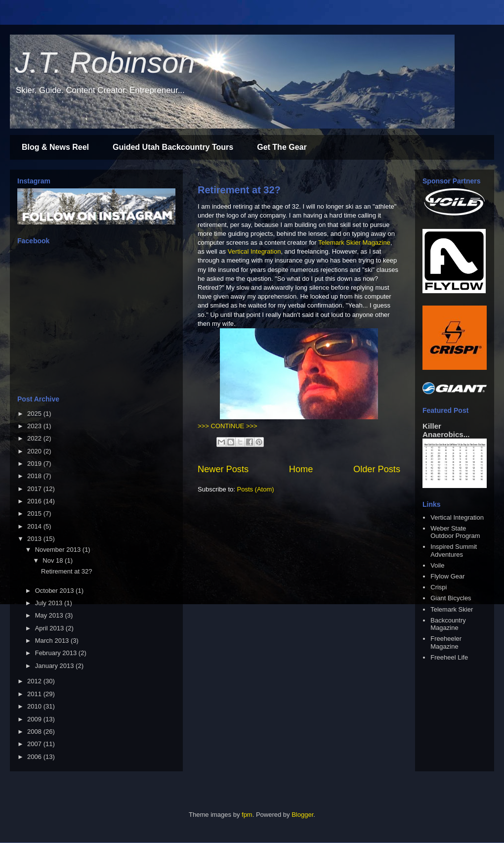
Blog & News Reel (55, 147)
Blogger (302, 815)
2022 (35, 438)
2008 (35, 732)
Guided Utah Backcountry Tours (173, 147)
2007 (35, 744)
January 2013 (55, 666)
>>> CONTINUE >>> (228, 426)
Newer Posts (223, 469)
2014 (35, 526)
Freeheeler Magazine (446, 643)
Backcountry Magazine (448, 624)
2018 (35, 476)
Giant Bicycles (451, 598)
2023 (35, 426)
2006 (35, 757)
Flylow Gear (447, 576)
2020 (35, 451)
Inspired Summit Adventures (454, 551)
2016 (35, 501)
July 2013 (50, 603)
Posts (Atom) (256, 489)
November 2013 (59, 550)
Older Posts (377, 469)
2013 (35, 539)
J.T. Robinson (105, 63)
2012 (35, 681)
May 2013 (50, 615)
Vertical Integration (254, 251)
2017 (35, 489)
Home (301, 469)
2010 (35, 706)
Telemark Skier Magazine (354, 243)
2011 (35, 694)
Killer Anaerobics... (446, 430)
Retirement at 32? (239, 190)
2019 (35, 464)
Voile (437, 565)
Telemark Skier (452, 609)
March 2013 (53, 641)
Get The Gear (282, 147)
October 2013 (55, 591)
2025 (35, 414)
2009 (35, 719)
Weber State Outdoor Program (455, 532)
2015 (35, 513)
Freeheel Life (449, 657)
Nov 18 (54, 560)
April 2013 (50, 628)
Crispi (439, 587)
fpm (247, 815)
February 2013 (57, 653)
